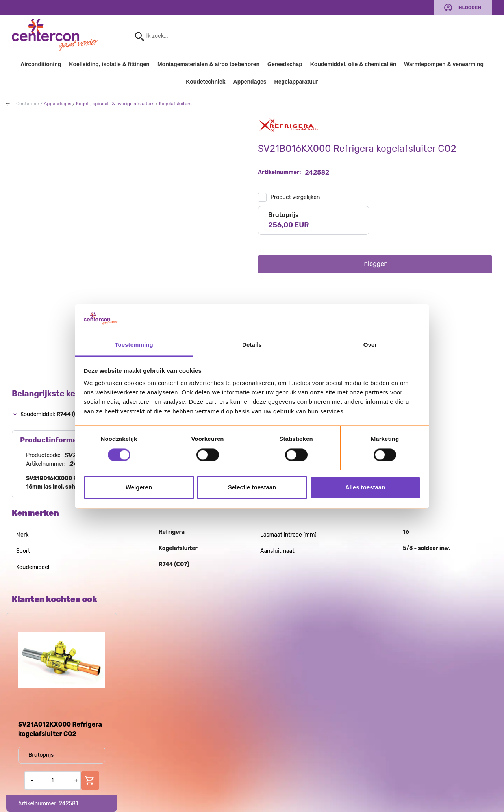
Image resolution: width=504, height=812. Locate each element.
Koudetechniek (206, 82)
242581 (69, 804)
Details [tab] (252, 345)
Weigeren (139, 488)
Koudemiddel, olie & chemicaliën (353, 64)
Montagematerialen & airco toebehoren (208, 64)
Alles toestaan (365, 488)
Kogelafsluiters (175, 104)
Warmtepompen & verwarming (444, 64)
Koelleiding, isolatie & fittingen (109, 64)
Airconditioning (41, 64)
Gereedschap (285, 64)
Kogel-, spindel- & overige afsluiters (115, 104)
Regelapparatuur (296, 82)
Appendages (250, 82)
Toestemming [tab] (134, 345)
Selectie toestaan (252, 488)
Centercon (28, 104)
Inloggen (469, 7)
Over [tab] (370, 345)
